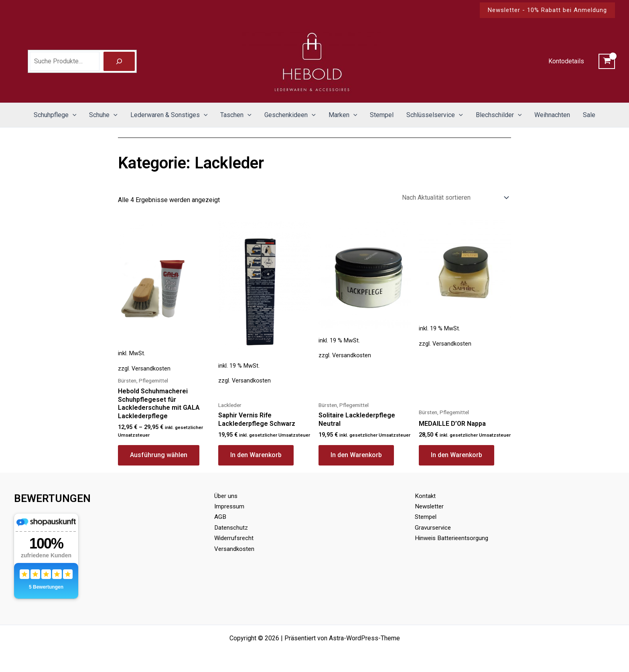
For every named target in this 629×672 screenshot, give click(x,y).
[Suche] (119, 61)
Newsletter (430, 506)
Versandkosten (151, 369)
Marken (343, 115)
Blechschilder (499, 115)
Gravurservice (434, 527)
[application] (73, 115)
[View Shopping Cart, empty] (607, 61)
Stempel (382, 115)
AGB (220, 517)
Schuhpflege (55, 115)
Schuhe (103, 115)
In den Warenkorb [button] (256, 455)
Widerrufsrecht (235, 538)
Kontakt (425, 496)
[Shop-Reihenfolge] (455, 197)
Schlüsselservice (435, 115)
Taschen (236, 115)
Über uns (227, 496)
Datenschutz (232, 527)
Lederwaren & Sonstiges (169, 115)
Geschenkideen (290, 115)
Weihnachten (552, 115)
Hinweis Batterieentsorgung (454, 538)
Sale (589, 115)
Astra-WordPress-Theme (364, 638)
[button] (547, 10)
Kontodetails (566, 61)
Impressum (230, 506)
